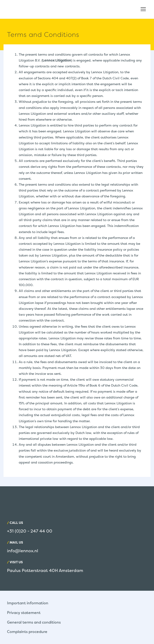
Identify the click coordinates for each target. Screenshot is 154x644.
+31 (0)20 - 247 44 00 (30, 531)
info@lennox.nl (23, 551)
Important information (28, 603)
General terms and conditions (34, 622)
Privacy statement (24, 613)
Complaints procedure (27, 632)
